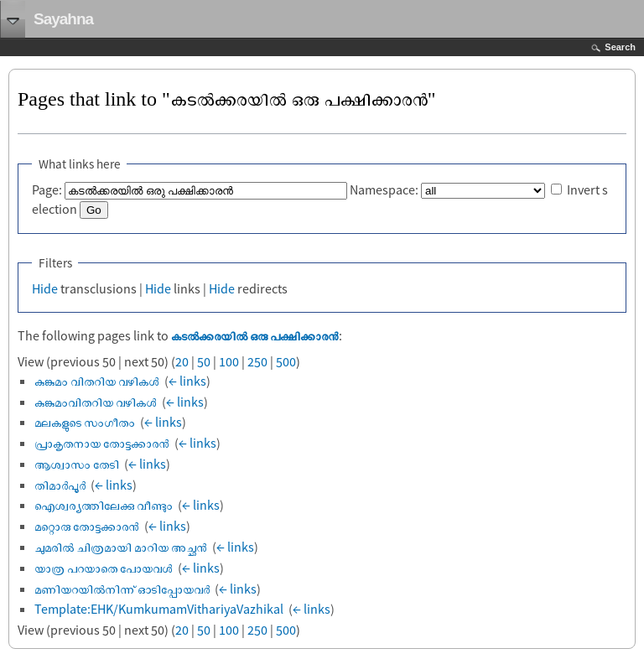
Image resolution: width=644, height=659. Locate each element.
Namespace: (384, 189)
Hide (45, 288)
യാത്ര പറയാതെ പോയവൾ (104, 568)
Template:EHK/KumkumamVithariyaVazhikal (159, 609)
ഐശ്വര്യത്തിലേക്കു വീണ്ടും (104, 505)
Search (620, 47)
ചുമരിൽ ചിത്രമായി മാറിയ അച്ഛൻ (121, 547)
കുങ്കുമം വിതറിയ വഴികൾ (97, 381)
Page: (47, 189)
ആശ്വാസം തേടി (77, 464)
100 (229, 361)
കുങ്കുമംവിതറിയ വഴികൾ (96, 402)
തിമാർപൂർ (60, 485)
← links (187, 381)
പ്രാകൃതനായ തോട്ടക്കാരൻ (102, 443)
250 (257, 361)
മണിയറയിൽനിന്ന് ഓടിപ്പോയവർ (122, 589)
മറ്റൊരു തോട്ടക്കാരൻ (87, 526)
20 (182, 361)
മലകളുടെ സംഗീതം (85, 422)
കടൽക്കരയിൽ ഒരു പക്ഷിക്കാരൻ (255, 335)
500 (286, 361)
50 (204, 361)
